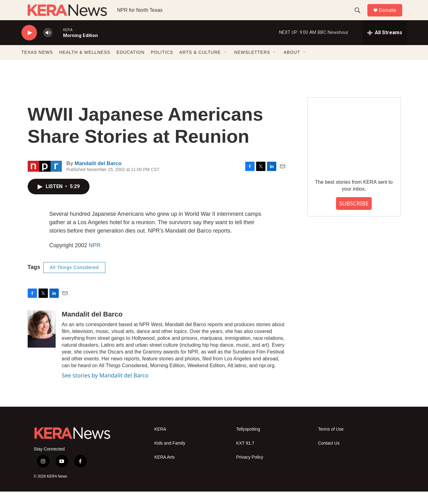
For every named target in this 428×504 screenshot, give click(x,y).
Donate (391, 16)
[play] (29, 45)
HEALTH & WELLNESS (85, 65)
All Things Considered (74, 280)
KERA (160, 441)
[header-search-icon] (360, 16)
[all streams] (385, 45)
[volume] (48, 45)
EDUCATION (131, 65)
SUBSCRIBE (354, 216)
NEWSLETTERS (252, 65)
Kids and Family (170, 455)
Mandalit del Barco (98, 176)
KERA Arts (165, 469)
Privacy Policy (250, 469)
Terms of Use (331, 441)
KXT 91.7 (245, 455)
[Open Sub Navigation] (225, 65)
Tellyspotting (248, 441)
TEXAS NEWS (37, 65)
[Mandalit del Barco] (42, 341)
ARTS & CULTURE (200, 65)
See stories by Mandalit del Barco (105, 388)
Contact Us (329, 455)
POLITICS (162, 65)
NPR (95, 258)
